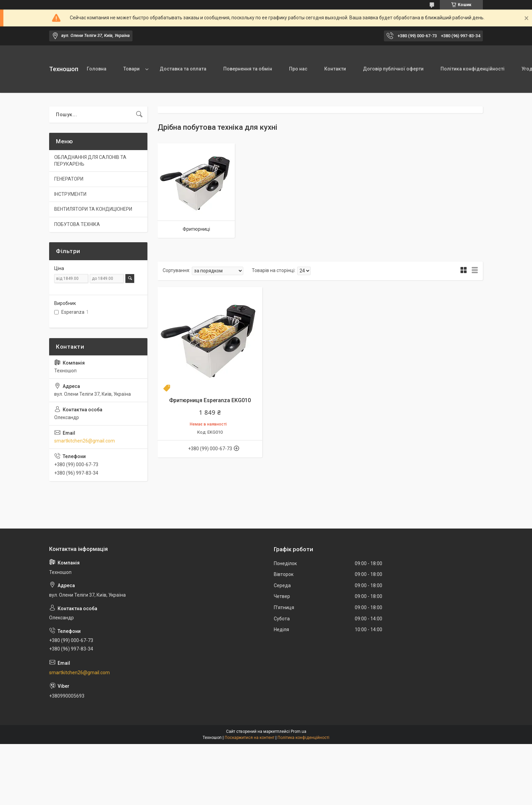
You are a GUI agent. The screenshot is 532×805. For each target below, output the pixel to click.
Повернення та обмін (248, 69)
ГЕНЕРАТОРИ (69, 179)
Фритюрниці (196, 229)
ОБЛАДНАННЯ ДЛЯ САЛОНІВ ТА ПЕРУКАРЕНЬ (90, 161)
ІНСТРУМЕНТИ (70, 194)
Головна (97, 69)
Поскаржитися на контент (250, 738)
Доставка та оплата (183, 69)
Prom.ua (299, 731)
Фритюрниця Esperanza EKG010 (210, 400)
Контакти (335, 69)
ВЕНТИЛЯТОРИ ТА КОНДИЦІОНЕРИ (93, 209)
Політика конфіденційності (473, 69)
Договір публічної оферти (393, 69)
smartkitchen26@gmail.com (85, 441)
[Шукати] (139, 115)
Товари (131, 69)
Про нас (298, 69)
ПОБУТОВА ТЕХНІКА (77, 224)
